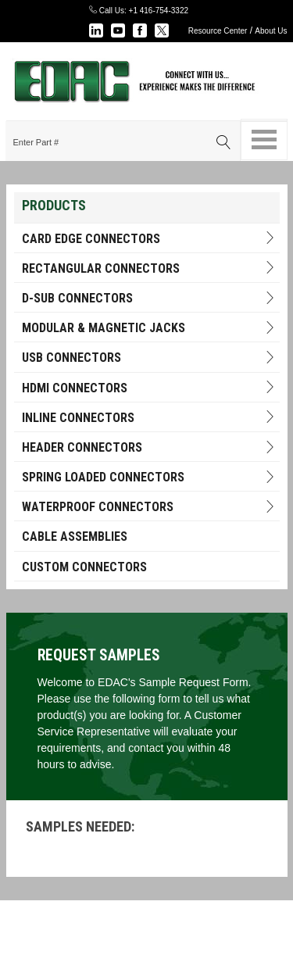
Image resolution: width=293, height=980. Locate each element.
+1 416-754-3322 (159, 11)
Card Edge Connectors (149, 239)
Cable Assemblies (75, 536)
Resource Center (218, 31)
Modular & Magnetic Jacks (149, 328)
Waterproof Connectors (149, 507)
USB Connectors (149, 358)
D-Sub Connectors (149, 298)
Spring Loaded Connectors (149, 477)
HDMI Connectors (149, 388)
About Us (271, 31)
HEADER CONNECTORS (149, 447)
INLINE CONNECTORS (149, 418)
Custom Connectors (84, 567)
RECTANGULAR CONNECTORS (149, 268)
